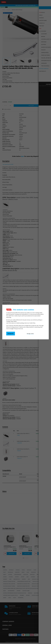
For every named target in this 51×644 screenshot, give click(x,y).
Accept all (11, 333)
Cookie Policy (32, 323)
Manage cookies (22, 333)
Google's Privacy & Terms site (17, 328)
